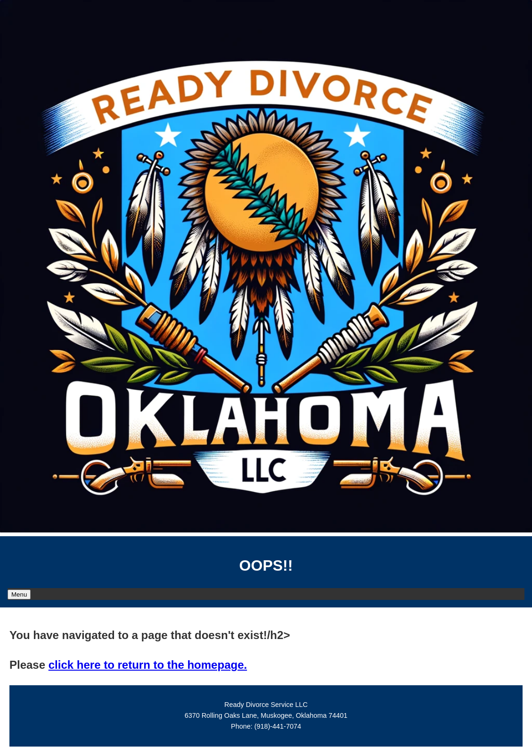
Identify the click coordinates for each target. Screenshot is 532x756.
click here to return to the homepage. (148, 665)
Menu (19, 594)
